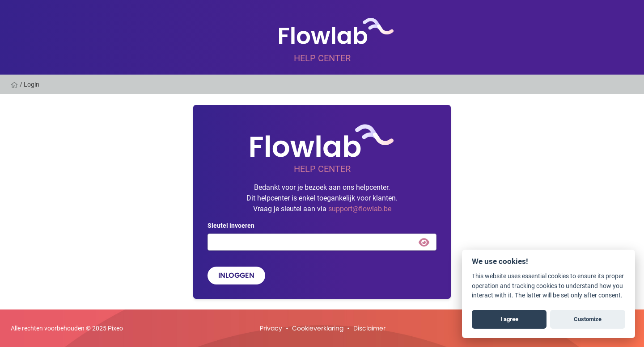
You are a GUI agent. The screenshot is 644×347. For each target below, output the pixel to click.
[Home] (15, 84)
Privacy (271, 328)
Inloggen (236, 275)
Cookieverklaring (318, 328)
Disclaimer (369, 328)
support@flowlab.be (360, 208)
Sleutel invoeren (231, 225)
